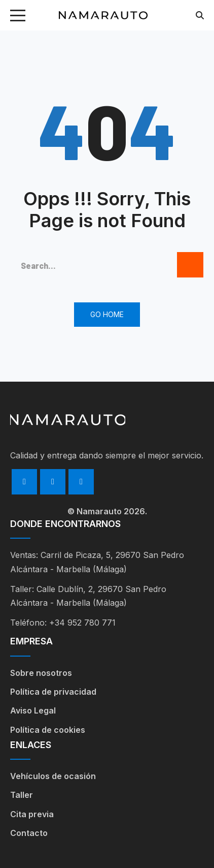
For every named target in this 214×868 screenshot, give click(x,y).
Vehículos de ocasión (53, 776)
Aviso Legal (33, 710)
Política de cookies (48, 730)
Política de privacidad (53, 692)
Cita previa (32, 814)
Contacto (29, 833)
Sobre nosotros (41, 673)
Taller (22, 795)
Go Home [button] (107, 314)
